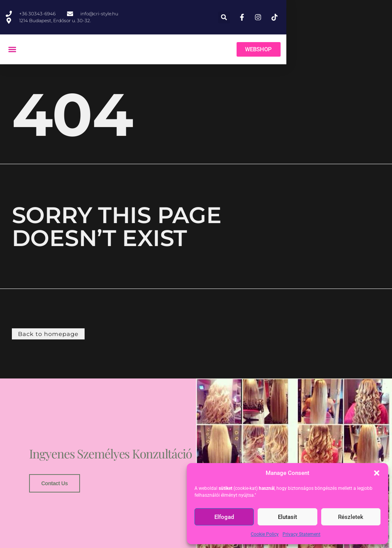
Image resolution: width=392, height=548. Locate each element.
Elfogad (224, 517)
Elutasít (287, 517)
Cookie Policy (265, 534)
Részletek (351, 517)
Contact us (53, 488)
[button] (377, 473)
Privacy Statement (301, 534)
